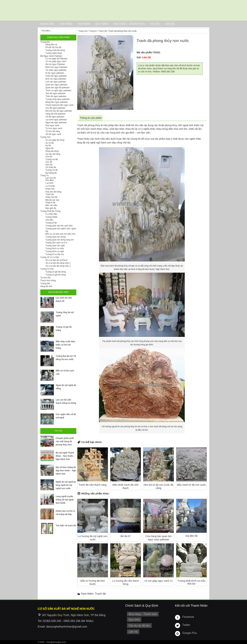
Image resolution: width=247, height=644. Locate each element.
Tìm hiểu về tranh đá (66, 526)
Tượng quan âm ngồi (55, 246)
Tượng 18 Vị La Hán (50, 257)
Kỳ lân (48, 145)
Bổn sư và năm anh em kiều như (60, 234)
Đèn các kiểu (51, 205)
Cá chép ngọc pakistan (56, 70)
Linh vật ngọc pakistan (56, 82)
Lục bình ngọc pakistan (56, 120)
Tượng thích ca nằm (55, 248)
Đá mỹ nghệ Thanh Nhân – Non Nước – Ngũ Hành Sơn (65, 456)
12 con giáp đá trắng (55, 140)
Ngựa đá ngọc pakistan (56, 123)
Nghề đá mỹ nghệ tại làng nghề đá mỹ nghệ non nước (66, 485)
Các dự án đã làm (139, 625)
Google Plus (189, 633)
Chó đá (49, 157)
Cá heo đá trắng (53, 154)
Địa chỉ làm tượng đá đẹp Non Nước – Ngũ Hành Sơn (66, 471)
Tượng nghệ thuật (54, 53)
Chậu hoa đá (51, 197)
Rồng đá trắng (52, 151)
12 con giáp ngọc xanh (56, 61)
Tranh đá (103, 31)
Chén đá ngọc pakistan (56, 76)
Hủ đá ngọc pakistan (55, 117)
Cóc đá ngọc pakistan (55, 108)
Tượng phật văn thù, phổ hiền (59, 226)
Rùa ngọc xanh (52, 125)
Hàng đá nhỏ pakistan (55, 114)
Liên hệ (170, 24)
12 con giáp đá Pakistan (56, 59)
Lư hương (50, 186)
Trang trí (93, 31)
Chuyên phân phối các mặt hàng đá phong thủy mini (65, 441)
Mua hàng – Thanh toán (129, 24)
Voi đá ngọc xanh (53, 134)
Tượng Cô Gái (47, 269)
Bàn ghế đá (51, 208)
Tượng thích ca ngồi (55, 251)
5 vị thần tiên (51, 214)
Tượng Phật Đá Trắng (50, 211)
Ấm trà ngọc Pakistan (55, 64)
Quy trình (102, 24)
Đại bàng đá (51, 173)
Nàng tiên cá (51, 45)
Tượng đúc (45, 283)
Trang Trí (44, 175)
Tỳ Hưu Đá (45, 278)
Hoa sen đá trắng (53, 192)
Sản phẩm (84, 24)
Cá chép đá (51, 167)
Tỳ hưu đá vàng (53, 131)
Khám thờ (50, 189)
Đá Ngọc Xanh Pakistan (51, 56)
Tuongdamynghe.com (56, 642)
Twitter (186, 625)
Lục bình (49, 183)
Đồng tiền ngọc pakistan (57, 102)
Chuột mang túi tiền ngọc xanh (60, 105)
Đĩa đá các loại (52, 200)
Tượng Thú (45, 137)
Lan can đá (51, 178)
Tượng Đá (45, 42)
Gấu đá (49, 165)
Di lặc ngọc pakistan (55, 73)
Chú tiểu (49, 220)
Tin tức (155, 24)
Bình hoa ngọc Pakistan (56, 67)
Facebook (188, 617)
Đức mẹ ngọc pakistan (56, 79)
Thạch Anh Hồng (48, 281)
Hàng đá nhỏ (46, 286)
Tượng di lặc (51, 223)
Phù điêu (49, 180)
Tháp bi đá (50, 203)
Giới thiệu (66, 24)
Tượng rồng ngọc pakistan (58, 99)
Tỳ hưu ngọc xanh (54, 128)
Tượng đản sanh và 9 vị (56, 243)
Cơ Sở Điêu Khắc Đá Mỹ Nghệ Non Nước (123, 10)
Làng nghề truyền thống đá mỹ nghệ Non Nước (65, 500)
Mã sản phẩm (145, 52)
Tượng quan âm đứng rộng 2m (60, 240)
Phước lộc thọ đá (53, 47)
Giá (139, 57)
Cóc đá (49, 162)
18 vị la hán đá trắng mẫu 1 (58, 263)
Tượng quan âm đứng (55, 237)
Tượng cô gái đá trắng (56, 272)
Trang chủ (47, 24)
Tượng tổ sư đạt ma (55, 254)
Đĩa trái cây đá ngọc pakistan (59, 111)
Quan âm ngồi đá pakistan (57, 88)
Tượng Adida (51, 217)
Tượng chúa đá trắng (55, 50)
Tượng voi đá (52, 159)
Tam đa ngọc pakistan (55, 93)
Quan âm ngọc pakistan (56, 85)
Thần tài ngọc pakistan (56, 96)
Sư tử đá (49, 143)
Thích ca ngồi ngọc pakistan (58, 90)
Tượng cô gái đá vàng (55, 275)
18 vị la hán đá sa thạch (56, 260)
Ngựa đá (49, 148)
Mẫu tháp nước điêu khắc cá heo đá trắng (65, 345)
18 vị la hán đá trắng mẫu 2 (58, 266)
